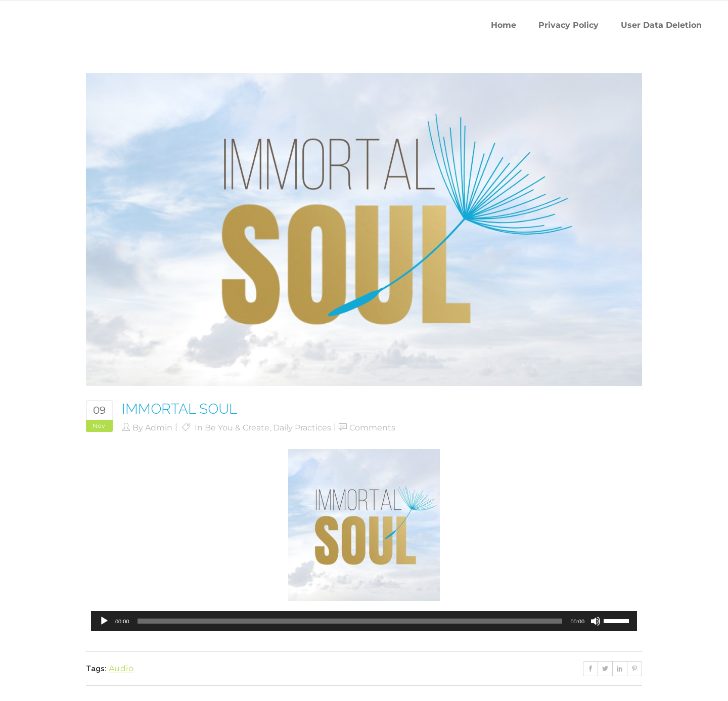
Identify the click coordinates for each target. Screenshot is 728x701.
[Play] (104, 621)
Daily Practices (302, 428)
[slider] (350, 621)
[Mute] (596, 621)
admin (159, 428)
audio (121, 668)
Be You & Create (237, 428)
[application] (364, 621)
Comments (372, 428)
